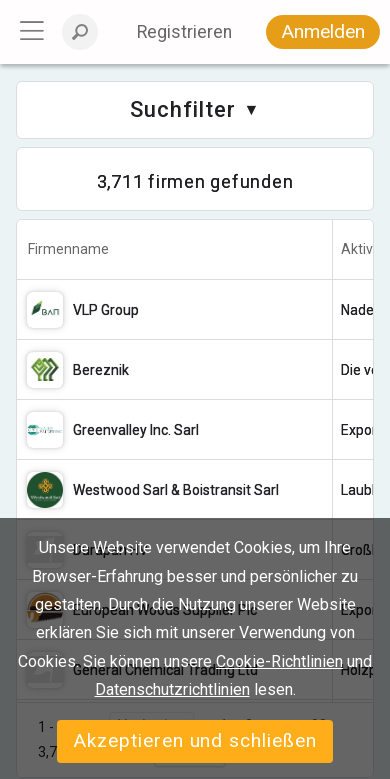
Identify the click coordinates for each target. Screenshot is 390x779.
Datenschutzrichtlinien (172, 689)
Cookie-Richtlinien (279, 661)
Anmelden (323, 31)
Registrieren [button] (184, 32)
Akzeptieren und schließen (195, 740)
